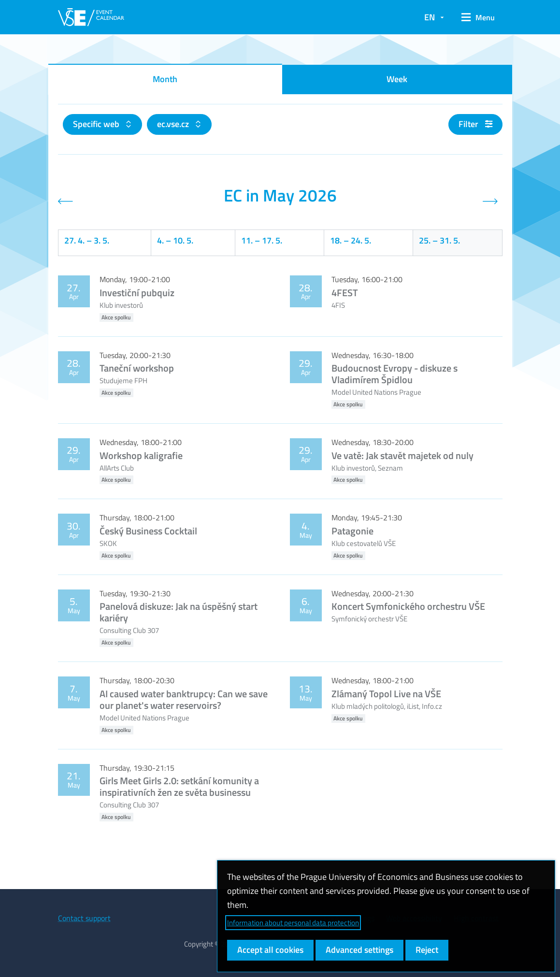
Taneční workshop (137, 368)
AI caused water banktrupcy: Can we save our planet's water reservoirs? (184, 699)
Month (165, 79)
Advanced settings (359, 950)
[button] (478, 17)
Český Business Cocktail (148, 531)
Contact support (84, 918)
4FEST (345, 293)
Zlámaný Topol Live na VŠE (386, 694)
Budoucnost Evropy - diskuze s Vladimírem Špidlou (395, 374)
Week (397, 79)
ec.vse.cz (174, 124)
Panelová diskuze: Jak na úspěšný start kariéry (179, 612)
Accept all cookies (270, 950)
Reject (427, 950)
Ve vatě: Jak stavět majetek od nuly (402, 455)
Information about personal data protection (293, 923)
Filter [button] (475, 124)
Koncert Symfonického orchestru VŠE (408, 606)
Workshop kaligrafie (141, 455)
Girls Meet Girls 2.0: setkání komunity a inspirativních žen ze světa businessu (179, 786)
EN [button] (430, 17)
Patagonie (352, 531)
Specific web (97, 124)
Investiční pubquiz (137, 293)
